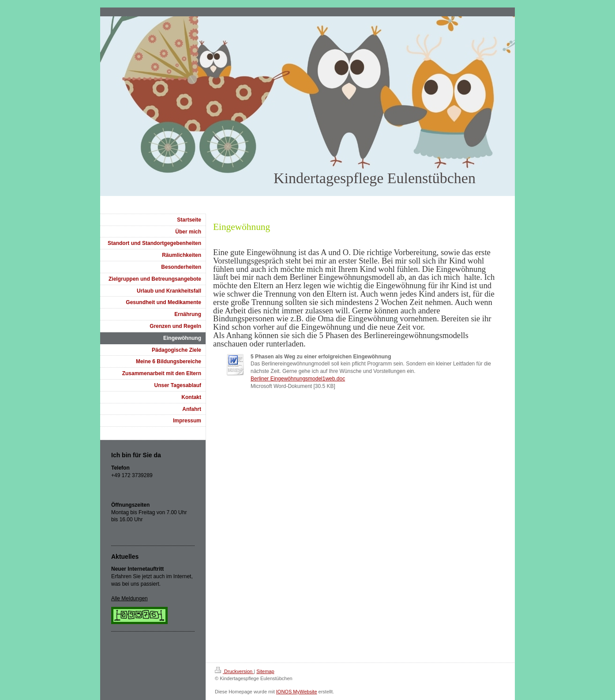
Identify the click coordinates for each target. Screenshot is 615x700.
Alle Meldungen (129, 598)
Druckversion (234, 671)
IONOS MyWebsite (297, 692)
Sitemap (265, 671)
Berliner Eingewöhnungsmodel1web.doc (298, 379)
